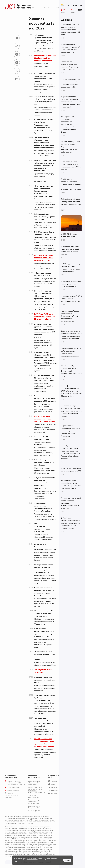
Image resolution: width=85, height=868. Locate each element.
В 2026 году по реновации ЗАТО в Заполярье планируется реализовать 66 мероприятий (71, 268)
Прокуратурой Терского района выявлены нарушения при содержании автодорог (71, 352)
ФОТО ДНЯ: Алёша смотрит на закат (69, 235)
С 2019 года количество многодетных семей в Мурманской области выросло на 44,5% (70, 83)
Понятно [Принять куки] (67, 860)
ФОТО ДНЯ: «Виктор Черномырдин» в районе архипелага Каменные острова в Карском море (44, 743)
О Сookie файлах (34, 811)
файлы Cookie (32, 859)
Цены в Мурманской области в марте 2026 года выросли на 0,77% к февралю (71, 166)
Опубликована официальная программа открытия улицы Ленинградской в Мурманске (71, 431)
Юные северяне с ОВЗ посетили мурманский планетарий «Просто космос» (70, 250)
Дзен (53, 784)
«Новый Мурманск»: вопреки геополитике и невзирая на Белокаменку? (44, 419)
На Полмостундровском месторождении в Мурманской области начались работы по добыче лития (71, 147)
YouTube (54, 794)
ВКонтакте (55, 781)
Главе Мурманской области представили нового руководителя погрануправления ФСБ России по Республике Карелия (70, 452)
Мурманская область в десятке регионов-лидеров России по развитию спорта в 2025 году (71, 30)
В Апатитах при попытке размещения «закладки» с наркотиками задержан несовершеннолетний (71, 335)
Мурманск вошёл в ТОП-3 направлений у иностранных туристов (71, 299)
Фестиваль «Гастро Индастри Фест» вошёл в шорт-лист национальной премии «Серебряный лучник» (71, 411)
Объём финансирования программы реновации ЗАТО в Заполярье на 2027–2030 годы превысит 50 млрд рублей (71, 391)
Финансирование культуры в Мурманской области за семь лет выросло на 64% (71, 48)
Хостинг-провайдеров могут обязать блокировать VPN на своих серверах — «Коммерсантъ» (70, 316)
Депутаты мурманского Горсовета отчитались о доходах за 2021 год (44, 258)
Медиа (59, 7)
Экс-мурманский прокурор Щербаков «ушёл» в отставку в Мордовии (45, 58)
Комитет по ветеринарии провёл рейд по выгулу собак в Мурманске (71, 284)
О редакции (9, 793)
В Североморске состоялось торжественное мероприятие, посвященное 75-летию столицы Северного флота (70, 124)
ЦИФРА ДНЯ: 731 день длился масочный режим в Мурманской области (45, 317)
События (46, 7)
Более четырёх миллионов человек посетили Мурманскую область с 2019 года (70, 66)
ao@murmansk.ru (13, 790)
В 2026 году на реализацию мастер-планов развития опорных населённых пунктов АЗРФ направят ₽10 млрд (71, 184)
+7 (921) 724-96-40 (14, 787)
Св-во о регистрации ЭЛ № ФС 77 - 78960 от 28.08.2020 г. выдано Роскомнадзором (37, 790)
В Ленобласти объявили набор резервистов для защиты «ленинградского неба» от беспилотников (71, 203)
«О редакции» (28, 824)
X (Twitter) (55, 791)
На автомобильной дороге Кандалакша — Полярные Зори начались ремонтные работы (71, 485)
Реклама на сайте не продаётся (12, 797)
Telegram (54, 787)
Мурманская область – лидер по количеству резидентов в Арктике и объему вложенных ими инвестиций (71, 102)
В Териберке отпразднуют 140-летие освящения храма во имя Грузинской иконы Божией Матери (71, 523)
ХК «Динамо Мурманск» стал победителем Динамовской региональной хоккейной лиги (71, 371)
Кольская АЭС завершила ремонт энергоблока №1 (71, 470)
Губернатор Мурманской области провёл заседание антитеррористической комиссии (71, 503)
